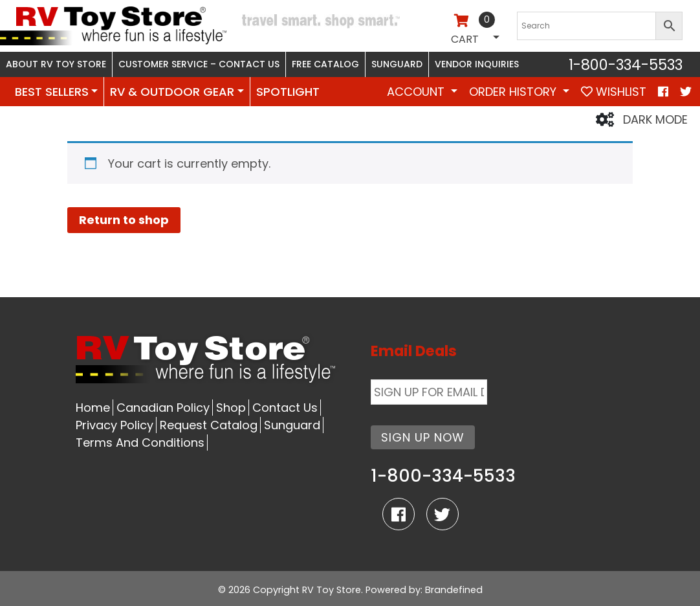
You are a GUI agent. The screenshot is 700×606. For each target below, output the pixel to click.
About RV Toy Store (56, 64)
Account (417, 92)
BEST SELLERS (52, 92)
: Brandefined (452, 590)
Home (93, 408)
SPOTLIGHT (288, 92)
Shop (231, 408)
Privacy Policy (115, 425)
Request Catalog (209, 425)
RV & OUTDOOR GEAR (172, 92)
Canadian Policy (163, 408)
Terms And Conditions (140, 443)
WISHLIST (614, 92)
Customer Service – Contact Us (199, 64)
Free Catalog (325, 64)
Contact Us (285, 408)
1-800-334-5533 (626, 65)
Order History (514, 92)
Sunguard (397, 64)
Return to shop (124, 220)
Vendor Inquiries (477, 64)
